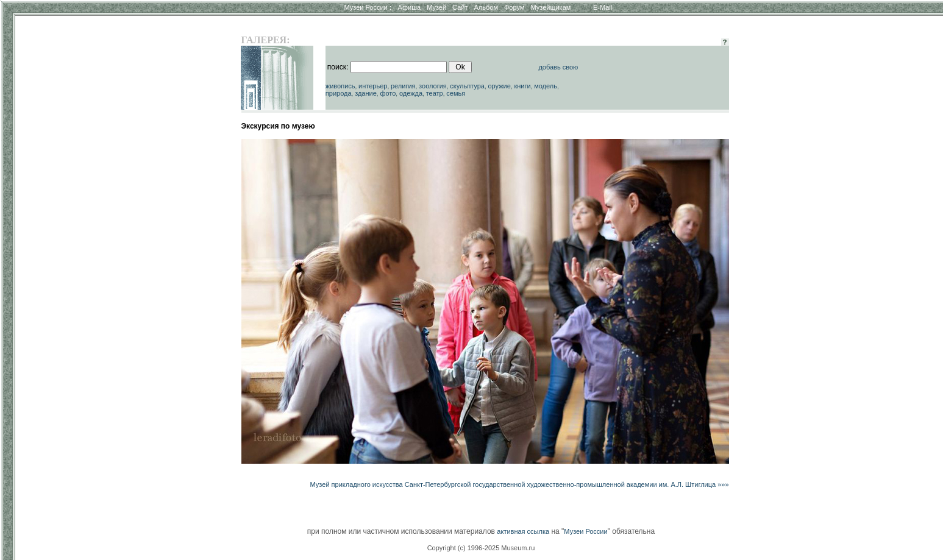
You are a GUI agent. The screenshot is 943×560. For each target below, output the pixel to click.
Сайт (460, 7)
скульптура (467, 86)
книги (522, 86)
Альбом (486, 7)
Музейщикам (550, 7)
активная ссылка (523, 531)
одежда (411, 93)
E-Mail (603, 7)
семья (456, 93)
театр (435, 93)
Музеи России (368, 7)
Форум (514, 7)
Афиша (410, 7)
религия (403, 86)
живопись (340, 86)
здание (366, 93)
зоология (433, 86)
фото (388, 93)
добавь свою (558, 67)
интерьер (373, 86)
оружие (499, 86)
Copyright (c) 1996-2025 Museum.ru (481, 548)
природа (339, 93)
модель (546, 86)
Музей (436, 7)
